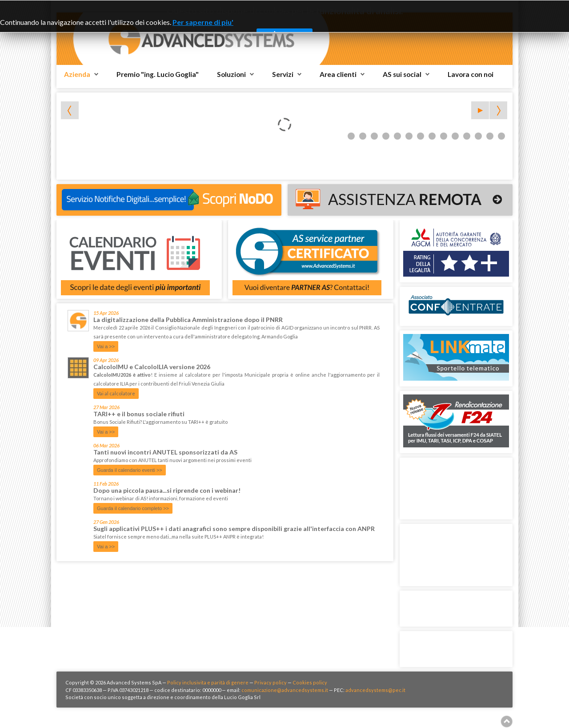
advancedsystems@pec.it (375, 690)
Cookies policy (310, 682)
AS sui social (402, 74)
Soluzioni (231, 74)
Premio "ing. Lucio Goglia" (158, 74)
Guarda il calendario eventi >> (130, 470)
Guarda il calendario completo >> (133, 508)
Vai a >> (106, 346)
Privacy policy (270, 682)
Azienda (77, 74)
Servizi (283, 74)
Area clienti (338, 74)
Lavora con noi (471, 74)
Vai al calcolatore (116, 393)
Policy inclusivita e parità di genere (208, 682)
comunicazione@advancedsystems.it (285, 690)
